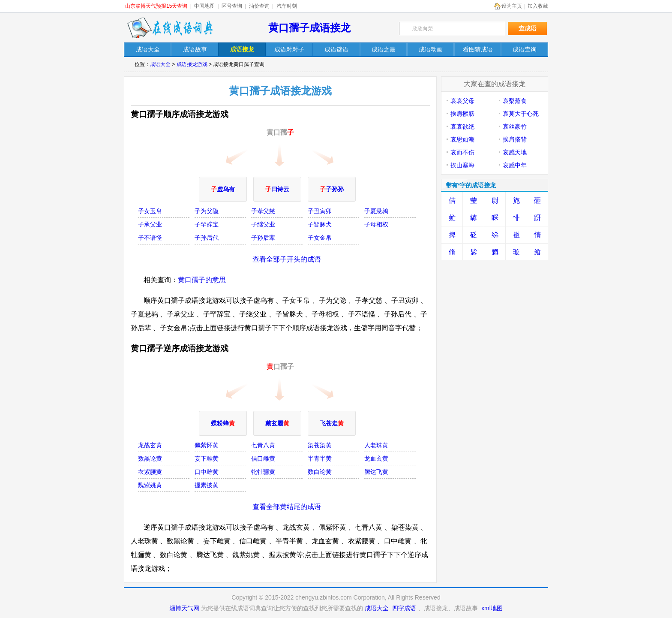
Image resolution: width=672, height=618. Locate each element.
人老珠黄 (376, 445)
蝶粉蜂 (223, 423)
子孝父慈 (263, 211)
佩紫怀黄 (207, 445)
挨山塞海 (462, 165)
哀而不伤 (462, 152)
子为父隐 (207, 211)
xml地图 (492, 608)
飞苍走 (332, 423)
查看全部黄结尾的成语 (287, 507)
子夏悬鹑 (376, 211)
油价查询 (259, 6)
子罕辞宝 (207, 224)
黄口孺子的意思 (202, 280)
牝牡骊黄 (263, 472)
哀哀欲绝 (462, 127)
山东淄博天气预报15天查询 (156, 6)
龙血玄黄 (376, 458)
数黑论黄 (150, 458)
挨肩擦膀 (462, 114)
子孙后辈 (263, 238)
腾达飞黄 (376, 472)
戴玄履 (277, 423)
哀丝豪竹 (515, 127)
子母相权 (376, 224)
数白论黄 (320, 472)
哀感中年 (515, 165)
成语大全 (160, 64)
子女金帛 (320, 238)
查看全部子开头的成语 (287, 259)
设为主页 (512, 6)
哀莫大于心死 (521, 114)
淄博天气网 (184, 608)
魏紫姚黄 (150, 485)
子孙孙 (332, 189)
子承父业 (150, 224)
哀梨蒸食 (515, 101)
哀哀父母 (462, 101)
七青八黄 (263, 445)
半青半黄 (320, 458)
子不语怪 (150, 238)
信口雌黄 (263, 458)
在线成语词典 (170, 28)
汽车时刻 (287, 6)
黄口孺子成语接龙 (309, 28)
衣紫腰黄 (150, 472)
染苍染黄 (320, 445)
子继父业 (263, 224)
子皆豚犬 (320, 224)
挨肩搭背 (515, 139)
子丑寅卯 (320, 211)
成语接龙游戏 (192, 64)
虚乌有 (223, 189)
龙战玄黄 (150, 445)
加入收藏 (538, 6)
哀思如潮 (462, 139)
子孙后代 (207, 238)
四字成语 (404, 608)
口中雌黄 (207, 472)
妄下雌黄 (207, 458)
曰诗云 (277, 189)
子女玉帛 (150, 211)
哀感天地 (515, 152)
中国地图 (204, 6)
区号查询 (232, 6)
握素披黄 (207, 485)
